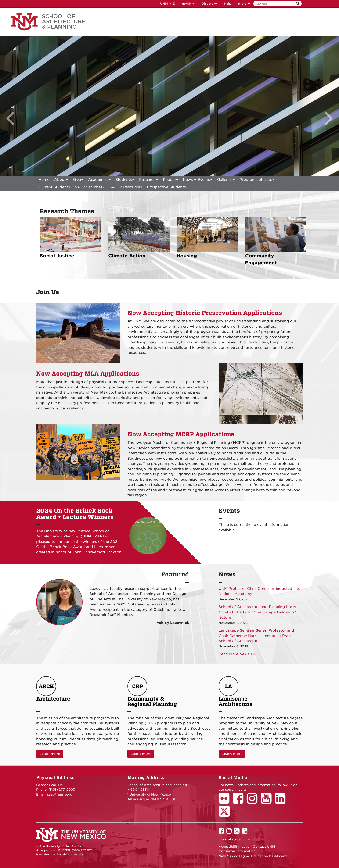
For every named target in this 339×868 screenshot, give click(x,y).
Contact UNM (264, 847)
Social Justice (57, 256)
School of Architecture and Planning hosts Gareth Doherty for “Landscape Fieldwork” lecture (258, 612)
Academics (99, 180)
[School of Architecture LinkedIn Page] (282, 802)
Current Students (54, 187)
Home (44, 180)
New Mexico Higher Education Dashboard (253, 856)
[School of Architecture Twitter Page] (226, 814)
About (61, 180)
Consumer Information (237, 851)
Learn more (51, 753)
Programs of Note (257, 180)
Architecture (53, 692)
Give (78, 180)
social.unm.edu (244, 839)
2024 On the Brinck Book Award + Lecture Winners (75, 514)
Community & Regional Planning (152, 692)
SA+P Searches (90, 188)
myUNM (188, 4)
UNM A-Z (168, 4)
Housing (187, 256)
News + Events (198, 180)
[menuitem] (44, 180)
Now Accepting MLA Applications (88, 374)
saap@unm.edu (60, 794)
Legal (246, 847)
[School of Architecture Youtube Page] (268, 802)
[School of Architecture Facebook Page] (240, 802)
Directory (209, 4)
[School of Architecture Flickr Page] (226, 802)
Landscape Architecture (236, 692)
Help (228, 4)
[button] (12, 106)
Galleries (226, 180)
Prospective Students (166, 187)
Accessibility (229, 847)
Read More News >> (237, 654)
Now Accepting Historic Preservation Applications (205, 313)
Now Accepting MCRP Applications (181, 434)
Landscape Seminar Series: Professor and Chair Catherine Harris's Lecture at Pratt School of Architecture (256, 636)
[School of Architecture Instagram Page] (254, 802)
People (170, 180)
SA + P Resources (126, 187)
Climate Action (127, 256)
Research (149, 180)
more (244, 4)
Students (125, 180)
